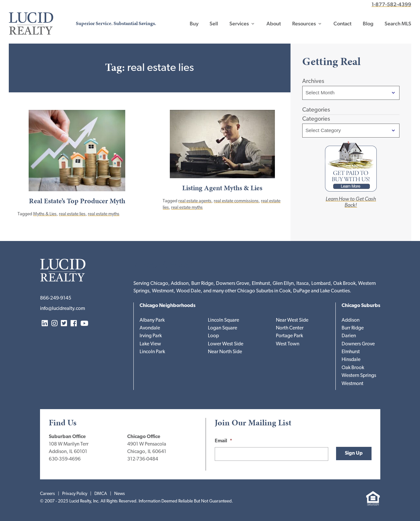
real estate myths (104, 214)
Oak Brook (353, 368)
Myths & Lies (45, 214)
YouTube (84, 324)
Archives (313, 81)
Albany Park (152, 321)
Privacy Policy (75, 494)
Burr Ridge (353, 328)
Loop (213, 336)
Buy (194, 24)
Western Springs (359, 376)
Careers (47, 494)
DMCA (101, 494)
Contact (342, 24)
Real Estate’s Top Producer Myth (77, 201)
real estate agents (195, 201)
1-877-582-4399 (391, 4)
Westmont (352, 384)
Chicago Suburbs (361, 306)
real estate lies (72, 214)
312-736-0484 (143, 459)
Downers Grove (358, 344)
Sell (214, 24)
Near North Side (225, 352)
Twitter (64, 324)
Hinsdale (351, 360)
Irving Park (151, 336)
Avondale (150, 328)
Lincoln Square (224, 321)
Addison (351, 321)
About (274, 24)
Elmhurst (351, 352)
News (120, 494)
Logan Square (223, 328)
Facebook (74, 324)
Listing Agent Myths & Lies (222, 188)
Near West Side (292, 321)
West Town (288, 344)
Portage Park (289, 336)
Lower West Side (226, 344)
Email (224, 441)
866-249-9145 (56, 298)
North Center (290, 328)
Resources (304, 24)
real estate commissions (236, 201)
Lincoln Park (152, 352)
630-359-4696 (65, 459)
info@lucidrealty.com (62, 309)
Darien (349, 336)
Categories (316, 119)
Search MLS (398, 24)
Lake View (150, 344)
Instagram (54, 324)
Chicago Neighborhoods (168, 306)
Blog (368, 24)
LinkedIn (45, 324)
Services (239, 24)
